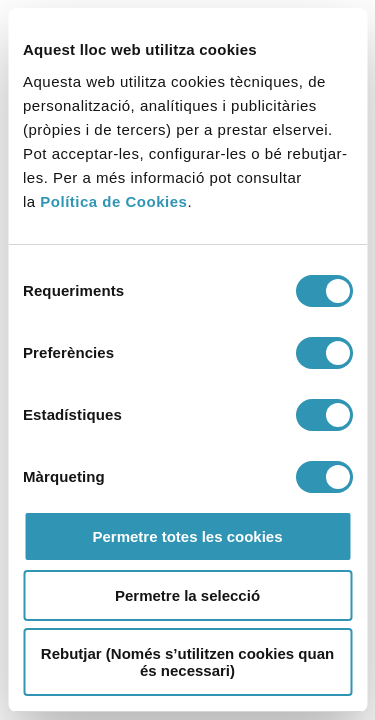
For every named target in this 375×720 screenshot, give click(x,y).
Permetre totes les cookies (187, 536)
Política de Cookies (113, 201)
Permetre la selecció (187, 595)
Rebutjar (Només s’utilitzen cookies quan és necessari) (187, 662)
